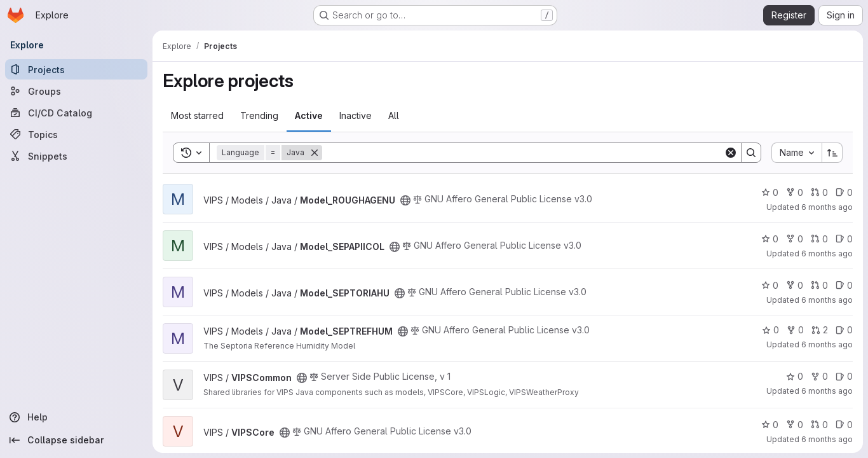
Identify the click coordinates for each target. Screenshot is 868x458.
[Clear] (731, 153)
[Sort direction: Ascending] (832, 153)
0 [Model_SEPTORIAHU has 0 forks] (795, 285)
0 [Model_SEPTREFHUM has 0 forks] (795, 330)
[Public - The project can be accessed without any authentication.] (405, 200)
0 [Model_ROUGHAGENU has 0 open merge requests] (819, 192)
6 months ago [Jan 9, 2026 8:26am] (827, 207)
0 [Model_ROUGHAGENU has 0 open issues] (844, 192)
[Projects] (76, 69)
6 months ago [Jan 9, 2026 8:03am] (827, 300)
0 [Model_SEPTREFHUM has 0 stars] (770, 330)
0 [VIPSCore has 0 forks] (795, 425)
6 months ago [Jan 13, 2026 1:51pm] (827, 391)
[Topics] (76, 134)
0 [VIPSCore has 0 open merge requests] (819, 425)
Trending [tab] (259, 115)
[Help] (76, 417)
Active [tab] (309, 115)
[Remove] (315, 153)
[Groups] (76, 91)
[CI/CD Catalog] (76, 113)
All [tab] (394, 115)
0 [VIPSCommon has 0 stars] (795, 376)
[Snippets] (76, 156)
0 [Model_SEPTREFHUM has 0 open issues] (844, 330)
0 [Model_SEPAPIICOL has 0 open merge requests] (819, 239)
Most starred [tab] (197, 115)
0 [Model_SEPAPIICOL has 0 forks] (795, 239)
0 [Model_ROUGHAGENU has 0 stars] (770, 192)
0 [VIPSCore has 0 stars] (770, 425)
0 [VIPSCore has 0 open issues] (844, 425)
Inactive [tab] (356, 115)
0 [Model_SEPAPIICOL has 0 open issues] (844, 239)
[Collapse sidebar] (76, 440)
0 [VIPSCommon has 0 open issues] (844, 376)
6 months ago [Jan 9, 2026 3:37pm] (827, 439)
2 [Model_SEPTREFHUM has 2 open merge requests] (820, 330)
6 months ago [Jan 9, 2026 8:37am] (827, 253)
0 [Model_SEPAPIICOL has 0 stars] (770, 239)
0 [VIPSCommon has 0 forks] (819, 376)
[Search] (523, 153)
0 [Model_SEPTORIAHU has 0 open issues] (844, 285)
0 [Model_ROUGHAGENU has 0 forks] (795, 192)
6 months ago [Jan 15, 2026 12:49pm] (827, 344)
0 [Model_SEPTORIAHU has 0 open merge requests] (819, 285)
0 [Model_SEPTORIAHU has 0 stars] (770, 285)
